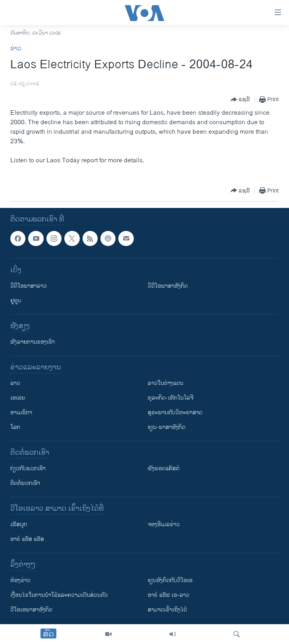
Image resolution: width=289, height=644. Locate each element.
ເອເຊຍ (18, 398)
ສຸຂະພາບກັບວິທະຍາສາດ (175, 412)
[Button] (240, 100)
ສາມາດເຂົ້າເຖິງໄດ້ (167, 610)
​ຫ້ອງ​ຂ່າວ (20, 580)
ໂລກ (15, 427)
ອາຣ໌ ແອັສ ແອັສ (27, 539)
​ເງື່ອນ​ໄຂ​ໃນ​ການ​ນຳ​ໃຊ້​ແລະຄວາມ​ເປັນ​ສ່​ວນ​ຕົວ (59, 595)
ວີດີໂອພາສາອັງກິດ (168, 286)
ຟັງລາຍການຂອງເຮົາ (33, 342)
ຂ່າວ (16, 49)
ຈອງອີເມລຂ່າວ (164, 524)
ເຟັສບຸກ (19, 524)
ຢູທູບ (16, 301)
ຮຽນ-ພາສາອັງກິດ (167, 427)
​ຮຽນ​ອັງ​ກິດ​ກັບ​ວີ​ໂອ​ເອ (170, 580)
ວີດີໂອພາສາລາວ (29, 286)
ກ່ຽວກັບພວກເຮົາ (28, 468)
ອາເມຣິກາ (21, 412)
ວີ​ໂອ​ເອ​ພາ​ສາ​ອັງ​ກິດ (31, 610)
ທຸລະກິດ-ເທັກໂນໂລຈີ (171, 398)
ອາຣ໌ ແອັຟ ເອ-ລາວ (169, 595)
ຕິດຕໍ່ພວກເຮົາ (25, 483)
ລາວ (15, 383)
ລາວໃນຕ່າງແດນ (166, 383)
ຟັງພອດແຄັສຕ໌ (164, 468)
